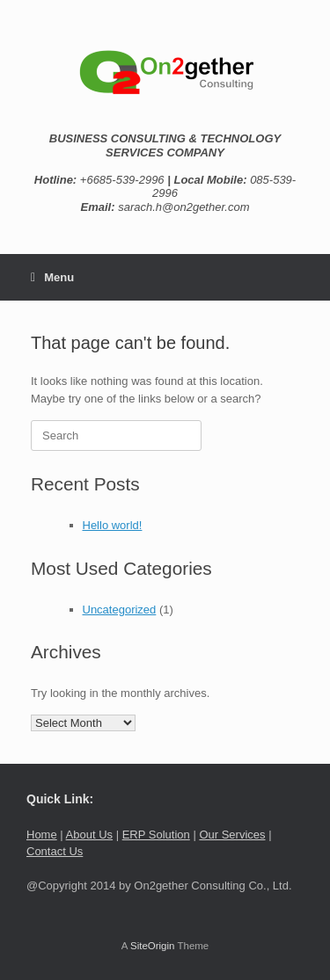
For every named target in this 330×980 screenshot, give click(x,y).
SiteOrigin (153, 946)
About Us (89, 835)
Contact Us (55, 851)
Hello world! (113, 525)
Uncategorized (120, 610)
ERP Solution (156, 835)
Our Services (232, 835)
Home (42, 835)
